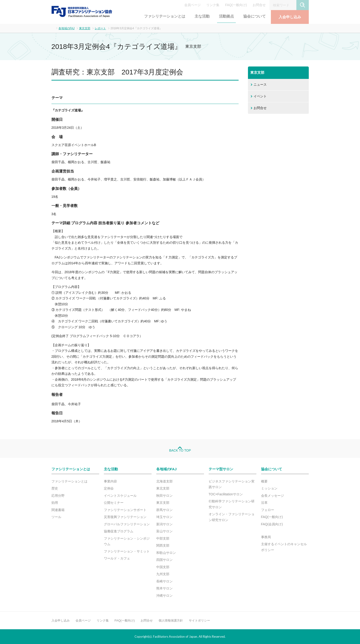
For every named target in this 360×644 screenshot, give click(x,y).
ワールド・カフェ (117, 558)
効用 (55, 503)
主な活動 (202, 16)
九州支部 (163, 574)
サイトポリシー (199, 620)
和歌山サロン (166, 553)
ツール (56, 517)
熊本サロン (164, 588)
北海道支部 (164, 481)
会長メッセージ (273, 496)
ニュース (260, 85)
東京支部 (85, 28)
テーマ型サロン (221, 469)
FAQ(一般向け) (236, 5)
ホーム (53, 28)
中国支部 (163, 567)
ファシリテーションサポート (125, 510)
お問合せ (259, 5)
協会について (255, 16)
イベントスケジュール (120, 496)
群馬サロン (164, 510)
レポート (100, 28)
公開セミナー (114, 503)
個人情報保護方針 (171, 620)
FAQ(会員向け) (272, 524)
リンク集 (213, 5)
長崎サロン (164, 581)
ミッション (269, 488)
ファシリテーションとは (165, 16)
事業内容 (110, 481)
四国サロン (164, 560)
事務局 (266, 537)
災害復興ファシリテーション (125, 517)
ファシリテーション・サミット (127, 551)
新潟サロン (164, 524)
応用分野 (58, 496)
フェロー (268, 510)
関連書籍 (58, 510)
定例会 (109, 488)
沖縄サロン (164, 596)
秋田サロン (164, 496)
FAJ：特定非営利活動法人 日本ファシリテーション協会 (82, 11)
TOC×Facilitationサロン (226, 494)
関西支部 (163, 545)
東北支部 (163, 488)
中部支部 (163, 538)
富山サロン (164, 531)
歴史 (55, 488)
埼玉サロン (164, 517)
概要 (264, 481)
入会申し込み (290, 17)
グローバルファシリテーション (127, 524)
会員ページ (193, 5)
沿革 (264, 503)
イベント (260, 96)
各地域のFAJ (67, 28)
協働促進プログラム (119, 531)
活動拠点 (226, 16)
